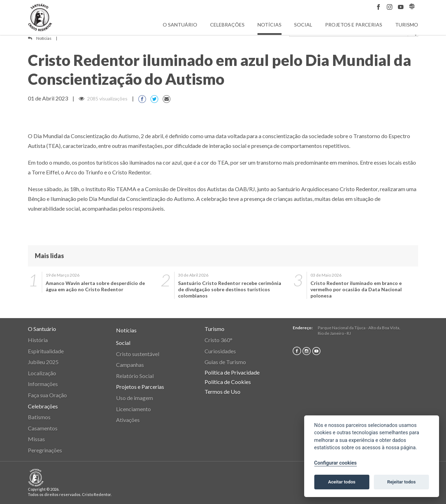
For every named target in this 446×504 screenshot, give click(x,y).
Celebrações (227, 25)
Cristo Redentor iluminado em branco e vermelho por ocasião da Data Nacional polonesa (356, 289)
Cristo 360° (218, 340)
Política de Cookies (228, 382)
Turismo (407, 25)
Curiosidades (220, 351)
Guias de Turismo (225, 362)
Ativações (128, 420)
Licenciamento (133, 409)
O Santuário (180, 25)
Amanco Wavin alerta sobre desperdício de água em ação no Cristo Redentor (95, 286)
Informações (43, 384)
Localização (42, 373)
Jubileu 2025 (43, 362)
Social (303, 25)
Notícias (270, 25)
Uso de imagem (134, 398)
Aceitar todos (342, 482)
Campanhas (130, 365)
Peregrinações (45, 450)
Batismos (39, 417)
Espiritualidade (46, 351)
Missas (36, 439)
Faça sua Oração (47, 395)
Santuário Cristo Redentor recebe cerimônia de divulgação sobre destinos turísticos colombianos (230, 289)
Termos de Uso (222, 392)
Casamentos (43, 428)
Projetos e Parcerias (354, 25)
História (38, 340)
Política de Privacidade (232, 372)
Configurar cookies (336, 463)
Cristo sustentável (138, 354)
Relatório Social (135, 376)
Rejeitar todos (401, 482)
